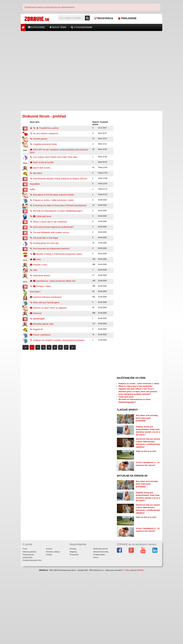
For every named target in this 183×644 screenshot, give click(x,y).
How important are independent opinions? (50, 249)
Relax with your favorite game (45, 303)
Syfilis (33, 189)
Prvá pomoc (74, 627)
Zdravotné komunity (101, 624)
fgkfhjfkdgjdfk (37, 319)
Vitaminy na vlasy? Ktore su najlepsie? (49, 308)
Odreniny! (36, 313)
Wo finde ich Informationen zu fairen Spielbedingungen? (56, 211)
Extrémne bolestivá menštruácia (46, 297)
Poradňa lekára (99, 627)
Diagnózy (73, 624)
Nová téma (58, 27)
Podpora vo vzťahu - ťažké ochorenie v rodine (52, 200)
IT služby (126, 643)
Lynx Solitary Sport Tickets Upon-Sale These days (54, 157)
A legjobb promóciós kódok (43, 144)
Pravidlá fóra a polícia (44, 128)
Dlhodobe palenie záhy (42, 324)
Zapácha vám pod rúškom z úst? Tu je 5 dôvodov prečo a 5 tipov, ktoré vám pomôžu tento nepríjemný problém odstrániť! (138, 391)
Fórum (96, 630)
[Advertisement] (91, 51)
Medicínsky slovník (100, 621)
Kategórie (36, 27)
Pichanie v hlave (40, 286)
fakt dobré (36, 173)
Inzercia (49, 621)
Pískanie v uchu (39, 265)
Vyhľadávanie (82, 27)
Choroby (73, 621)
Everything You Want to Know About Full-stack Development (58, 205)
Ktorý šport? (35, 292)
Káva (35, 259)
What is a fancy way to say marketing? (49, 222)
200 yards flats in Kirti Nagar (44, 238)
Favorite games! (39, 139)
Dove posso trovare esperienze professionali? (52, 227)
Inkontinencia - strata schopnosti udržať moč (53, 281)
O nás (25, 621)
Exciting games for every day (44, 243)
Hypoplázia (35, 184)
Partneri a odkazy (53, 624)
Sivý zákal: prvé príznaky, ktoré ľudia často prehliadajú (147, 418)
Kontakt (49, 627)
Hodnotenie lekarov (40, 276)
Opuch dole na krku (40, 168)
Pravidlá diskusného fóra (32, 633)
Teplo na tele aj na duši (42, 162)
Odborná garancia (29, 624)
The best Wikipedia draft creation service (50, 232)
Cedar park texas (41, 216)
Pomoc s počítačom (40, 335)
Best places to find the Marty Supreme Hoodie (52, 195)
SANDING (140, 643)
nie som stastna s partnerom (44, 133)
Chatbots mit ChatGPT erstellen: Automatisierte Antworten (57, 340)
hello (34, 270)
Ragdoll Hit (36, 329)
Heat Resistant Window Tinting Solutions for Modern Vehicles (59, 179)
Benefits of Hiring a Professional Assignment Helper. (56, 254)
